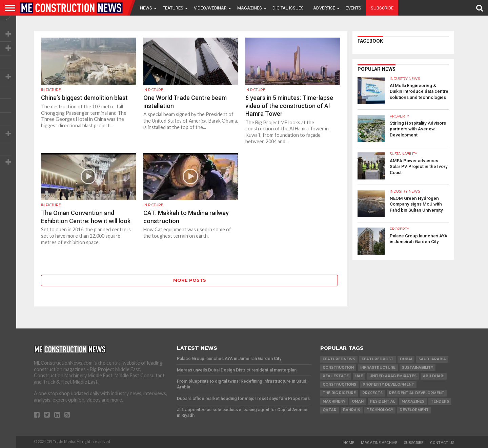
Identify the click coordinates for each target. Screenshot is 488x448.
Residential (383, 401)
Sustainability (418, 368)
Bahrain (352, 410)
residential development (417, 393)
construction (338, 368)
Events (353, 8)
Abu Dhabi (434, 376)
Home (349, 443)
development (414, 410)
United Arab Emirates (393, 376)
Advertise (324, 8)
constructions (339, 385)
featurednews (339, 359)
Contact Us (442, 443)
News (146, 8)
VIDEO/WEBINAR (210, 8)
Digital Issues (288, 8)
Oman (358, 401)
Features (173, 8)
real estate (336, 376)
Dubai (406, 359)
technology (380, 410)
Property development (388, 385)
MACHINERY (334, 401)
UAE (359, 376)
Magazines (250, 8)
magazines (413, 401)
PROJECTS (372, 393)
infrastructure (378, 368)
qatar (330, 410)
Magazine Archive (379, 443)
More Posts (190, 280)
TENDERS (440, 401)
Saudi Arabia (432, 359)
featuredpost (378, 359)
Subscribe (382, 8)
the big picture (339, 393)
